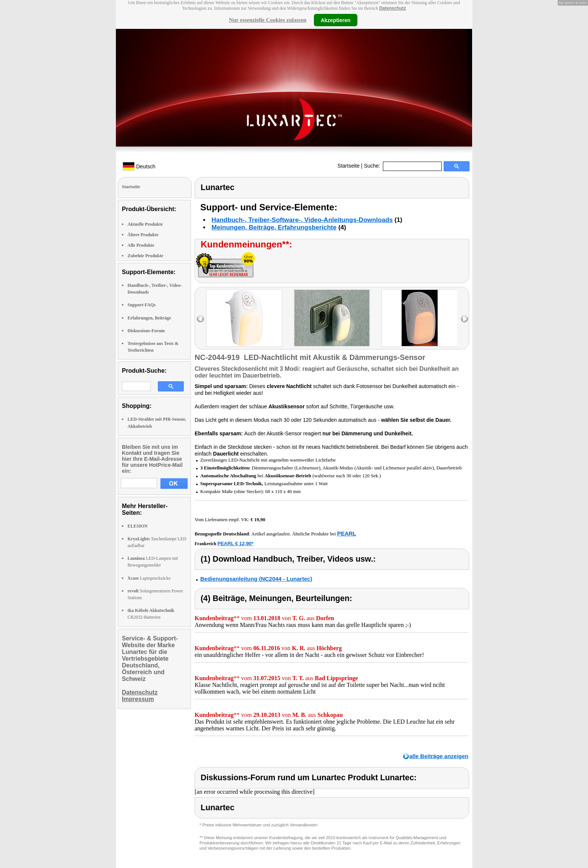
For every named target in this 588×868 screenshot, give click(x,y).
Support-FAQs (142, 305)
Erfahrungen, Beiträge (149, 318)
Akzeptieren (335, 20)
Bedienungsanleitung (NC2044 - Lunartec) (256, 579)
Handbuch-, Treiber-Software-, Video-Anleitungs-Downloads (302, 220)
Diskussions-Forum (146, 331)
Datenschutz (392, 8)
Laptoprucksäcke (149, 578)
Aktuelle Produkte (145, 224)
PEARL (347, 533)
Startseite (349, 166)
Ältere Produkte (143, 235)
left (200, 319)
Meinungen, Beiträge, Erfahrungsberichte (274, 227)
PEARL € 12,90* (235, 543)
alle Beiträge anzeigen (439, 756)
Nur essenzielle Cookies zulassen (268, 20)
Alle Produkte (141, 245)
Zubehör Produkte (145, 256)
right (464, 319)
